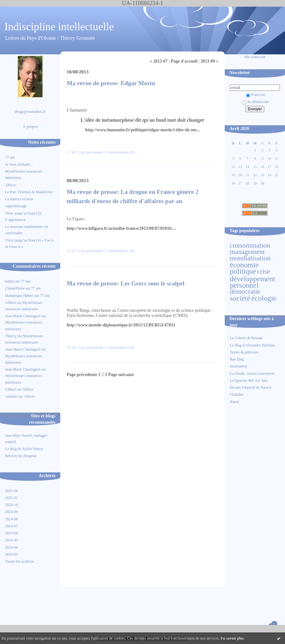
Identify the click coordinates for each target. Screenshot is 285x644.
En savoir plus (232, 638)
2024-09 (11, 512)
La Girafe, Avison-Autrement (252, 373)
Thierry (11, 336)
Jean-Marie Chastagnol (23, 316)
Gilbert (10, 303)
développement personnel (252, 282)
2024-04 (11, 547)
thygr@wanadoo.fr (30, 112)
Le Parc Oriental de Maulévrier (29, 192)
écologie (264, 298)
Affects (11, 185)
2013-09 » (209, 61)
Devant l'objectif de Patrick (251, 387)
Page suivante (121, 375)
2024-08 (11, 519)
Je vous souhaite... (19, 164)
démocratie (245, 291)
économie (244, 265)
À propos (30, 127)
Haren (234, 402)
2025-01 (11, 498)
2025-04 (11, 491)
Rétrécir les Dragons (21, 456)
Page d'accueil (184, 61)
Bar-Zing (237, 359)
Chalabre (237, 394)
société (240, 298)
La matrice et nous (19, 199)
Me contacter (255, 57)
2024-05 (11, 540)
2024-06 (11, 533)
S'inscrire (256, 95)
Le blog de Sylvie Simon (24, 449)
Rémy (10, 281)
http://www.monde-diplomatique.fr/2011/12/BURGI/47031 (121, 325)
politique (243, 271)
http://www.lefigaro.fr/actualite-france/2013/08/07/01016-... (121, 228)
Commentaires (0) (120, 152)
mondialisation (250, 258)
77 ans (10, 157)
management (247, 252)
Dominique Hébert (19, 296)
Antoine (11, 396)
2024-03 (11, 554)
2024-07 (11, 526)
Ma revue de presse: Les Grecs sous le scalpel (126, 283)
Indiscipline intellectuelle (59, 27)
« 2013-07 (159, 61)
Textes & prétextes (244, 352)
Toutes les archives (20, 561)
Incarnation (239, 366)
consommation (250, 245)
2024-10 (11, 505)
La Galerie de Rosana (246, 338)
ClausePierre (15, 288)
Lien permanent (91, 152)
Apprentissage (16, 206)
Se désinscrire (256, 102)
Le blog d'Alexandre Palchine (252, 345)
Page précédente (82, 375)
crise (264, 271)
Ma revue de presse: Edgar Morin (111, 83)
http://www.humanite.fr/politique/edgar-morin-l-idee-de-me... (143, 130)
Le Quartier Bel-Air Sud (248, 380)
